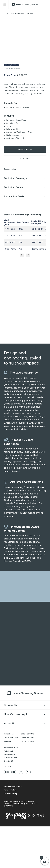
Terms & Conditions (13, 786)
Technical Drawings (15, 178)
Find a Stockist (25, 149)
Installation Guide (14, 196)
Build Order (25, 159)
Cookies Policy (11, 793)
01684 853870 (27, 734)
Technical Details (14, 187)
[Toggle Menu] (5, 4)
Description (11, 169)
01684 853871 (27, 737)
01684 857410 (27, 741)
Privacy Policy (10, 790)
